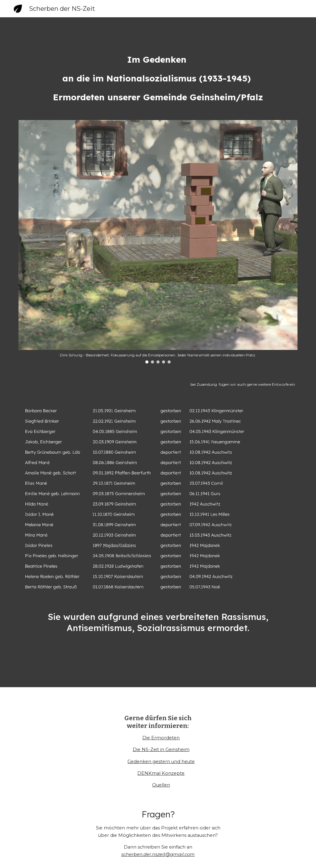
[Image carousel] (158, 242)
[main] (158, 78)
